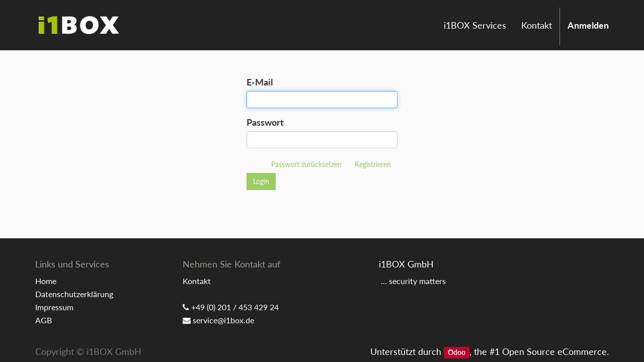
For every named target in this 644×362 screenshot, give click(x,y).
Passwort (265, 122)
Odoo (457, 352)
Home (46, 281)
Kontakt (197, 281)
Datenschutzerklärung (74, 294)
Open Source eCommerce (554, 351)
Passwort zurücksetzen (306, 164)
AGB (44, 320)
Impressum (54, 307)
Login (261, 181)
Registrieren (373, 164)
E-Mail (260, 82)
